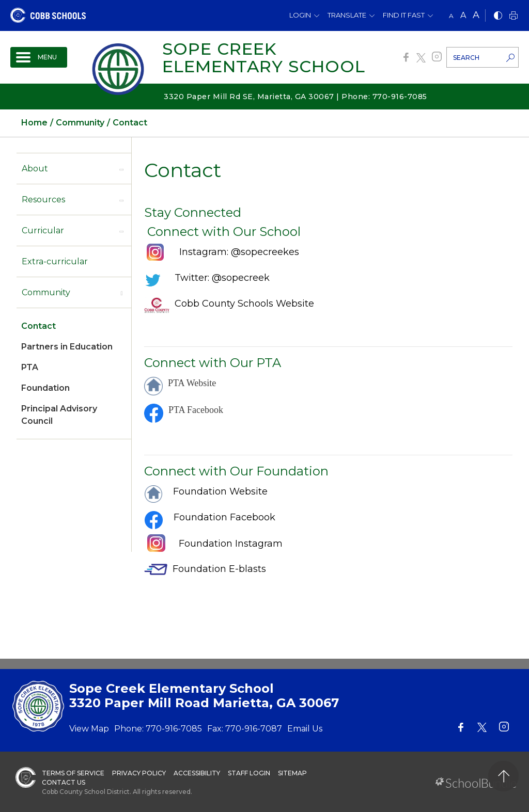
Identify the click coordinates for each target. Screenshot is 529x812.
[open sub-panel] (121, 169)
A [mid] (463, 15)
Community (46, 292)
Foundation (45, 388)
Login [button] (300, 15)
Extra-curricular (55, 261)
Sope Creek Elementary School (264, 58)
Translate (347, 15)
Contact (38, 326)
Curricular (43, 230)
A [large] (476, 15)
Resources (43, 200)
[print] (514, 16)
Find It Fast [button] (404, 15)
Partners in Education (67, 347)
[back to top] (503, 776)
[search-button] (510, 59)
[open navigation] (39, 57)
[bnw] (498, 16)
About (35, 169)
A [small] (451, 16)
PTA (30, 367)
